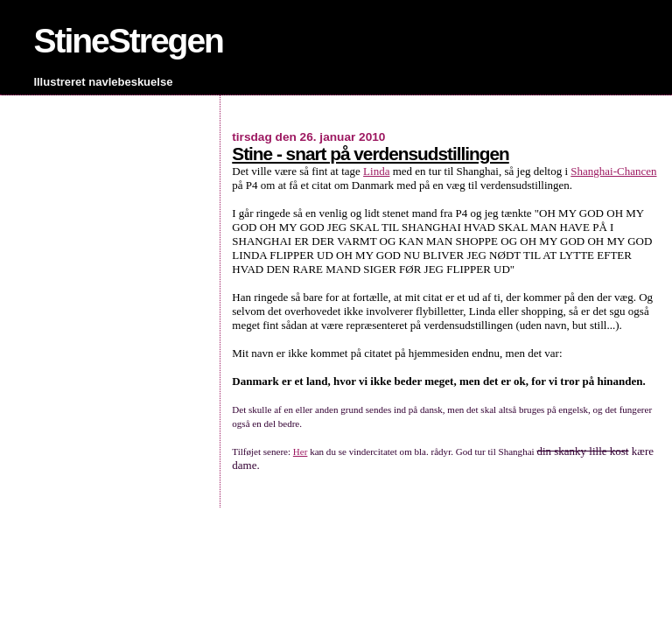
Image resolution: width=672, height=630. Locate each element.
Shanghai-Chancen (613, 171)
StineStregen (128, 41)
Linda (376, 171)
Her (301, 451)
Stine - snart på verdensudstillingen (370, 154)
